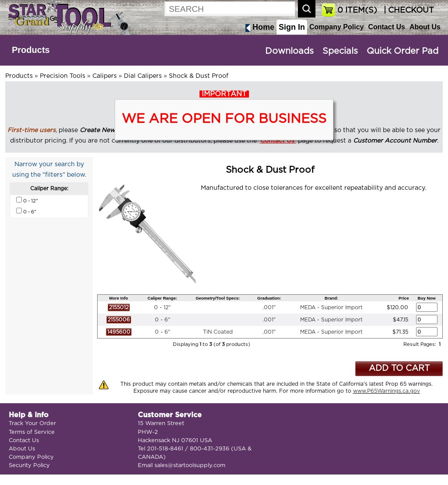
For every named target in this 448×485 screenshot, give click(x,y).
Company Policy (336, 27)
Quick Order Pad (402, 51)
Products (31, 50)
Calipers (105, 76)
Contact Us (386, 27)
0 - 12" (162, 307)
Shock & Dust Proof (199, 76)
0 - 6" (163, 320)
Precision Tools (63, 76)
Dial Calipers (143, 76)
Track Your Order (32, 424)
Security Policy (29, 466)
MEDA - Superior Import (331, 307)
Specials (340, 51)
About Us (425, 27)
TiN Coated (218, 332)
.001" (269, 307)
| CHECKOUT (408, 10)
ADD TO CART (399, 368)
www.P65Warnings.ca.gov (387, 391)
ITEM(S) (357, 10)
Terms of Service (32, 432)
